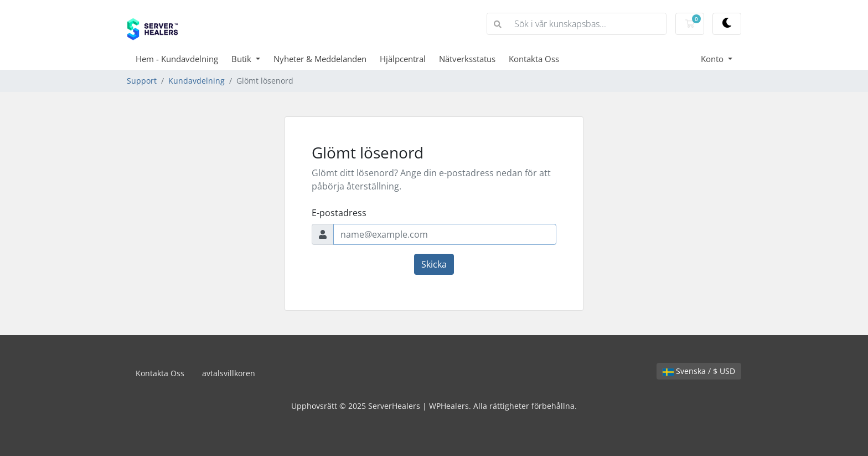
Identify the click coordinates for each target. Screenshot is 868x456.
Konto (713, 59)
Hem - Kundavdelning (177, 59)
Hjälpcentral (403, 59)
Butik (242, 59)
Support (142, 81)
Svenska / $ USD (699, 371)
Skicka (434, 264)
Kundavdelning (197, 81)
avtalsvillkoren (229, 373)
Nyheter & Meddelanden (320, 59)
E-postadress (339, 213)
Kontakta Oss (534, 59)
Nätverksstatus (467, 59)
